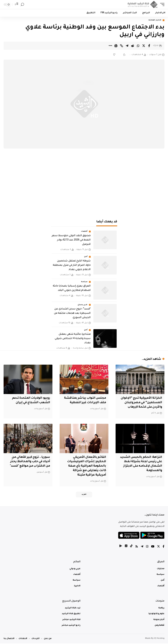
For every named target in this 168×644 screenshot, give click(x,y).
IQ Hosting (159, 639)
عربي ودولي (83, 305)
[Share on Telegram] (127, 46)
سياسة (84, 282)
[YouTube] (153, 547)
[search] (22, 5)
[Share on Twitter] (144, 46)
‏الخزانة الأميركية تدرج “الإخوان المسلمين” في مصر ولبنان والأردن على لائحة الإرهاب (141, 403)
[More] (110, 46)
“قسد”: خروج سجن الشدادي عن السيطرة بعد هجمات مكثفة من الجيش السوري (72, 314)
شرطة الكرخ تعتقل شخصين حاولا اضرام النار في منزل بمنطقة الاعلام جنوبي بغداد (72, 265)
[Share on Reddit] (133, 46)
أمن (86, 257)
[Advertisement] (84, 185)
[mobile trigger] (161, 4)
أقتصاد (84, 232)
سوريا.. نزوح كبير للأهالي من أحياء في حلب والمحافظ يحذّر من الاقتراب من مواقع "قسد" (29, 462)
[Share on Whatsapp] (138, 46)
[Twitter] (159, 547)
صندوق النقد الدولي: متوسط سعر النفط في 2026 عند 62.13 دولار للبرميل (71, 240)
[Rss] (137, 547)
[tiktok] (131, 547)
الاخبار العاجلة (155, 20)
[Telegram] (142, 547)
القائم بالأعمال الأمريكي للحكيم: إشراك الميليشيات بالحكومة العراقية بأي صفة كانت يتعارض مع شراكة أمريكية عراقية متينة (86, 466)
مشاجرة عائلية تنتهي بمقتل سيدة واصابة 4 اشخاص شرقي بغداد (73, 339)
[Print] (116, 46)
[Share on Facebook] (149, 46)
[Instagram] (147, 547)
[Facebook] (164, 547)
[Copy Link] (121, 46)
